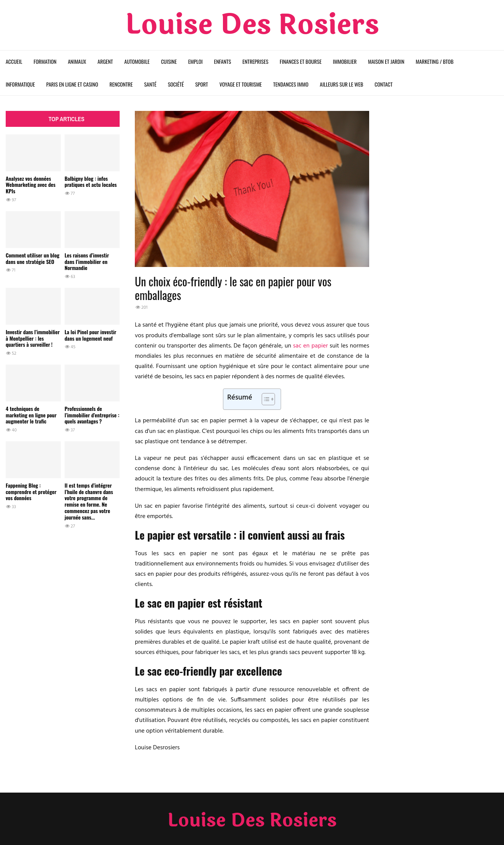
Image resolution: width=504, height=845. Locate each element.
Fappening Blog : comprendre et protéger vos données (31, 492)
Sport (202, 84)
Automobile (137, 61)
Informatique (20, 84)
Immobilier (345, 61)
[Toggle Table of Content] (265, 399)
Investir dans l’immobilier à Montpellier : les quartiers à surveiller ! (33, 338)
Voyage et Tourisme (241, 84)
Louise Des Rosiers (252, 25)
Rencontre (121, 84)
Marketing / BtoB (435, 61)
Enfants (223, 61)
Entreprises (255, 61)
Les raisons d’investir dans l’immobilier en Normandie (87, 261)
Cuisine (169, 61)
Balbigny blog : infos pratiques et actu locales (91, 182)
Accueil (14, 61)
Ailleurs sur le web (341, 84)
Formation (45, 61)
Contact (383, 84)
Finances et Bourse (301, 61)
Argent (105, 61)
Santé (150, 84)
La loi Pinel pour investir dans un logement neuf (90, 335)
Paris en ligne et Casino (72, 84)
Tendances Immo (291, 84)
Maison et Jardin (386, 61)
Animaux (77, 61)
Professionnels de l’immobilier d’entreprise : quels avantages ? (92, 415)
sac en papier (310, 346)
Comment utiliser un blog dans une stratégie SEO (32, 258)
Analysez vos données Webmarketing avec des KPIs (31, 185)
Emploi (195, 61)
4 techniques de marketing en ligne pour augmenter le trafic (31, 415)
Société (176, 84)
